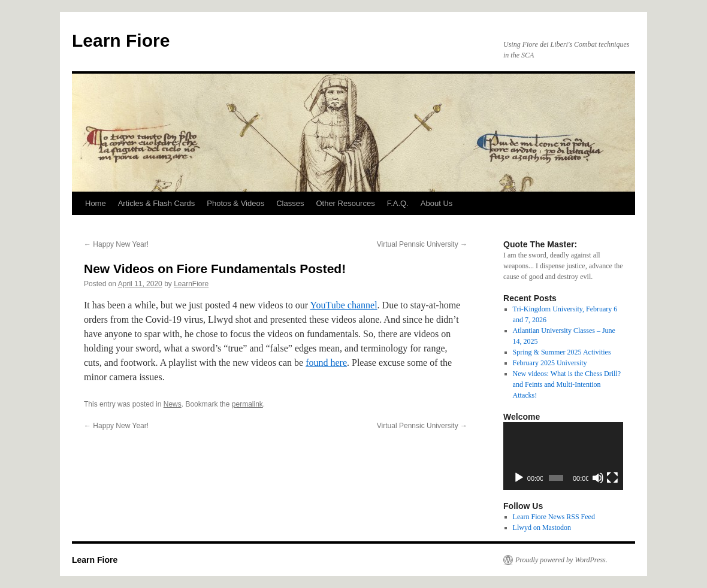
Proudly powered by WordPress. (561, 560)
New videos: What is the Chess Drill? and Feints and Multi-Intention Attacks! (567, 384)
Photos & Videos (235, 203)
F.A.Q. (398, 203)
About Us (436, 203)
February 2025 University (550, 363)
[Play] (519, 478)
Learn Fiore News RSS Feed (554, 517)
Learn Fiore (121, 40)
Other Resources (345, 203)
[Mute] (598, 478)
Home (96, 203)
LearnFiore (191, 284)
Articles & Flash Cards (157, 203)
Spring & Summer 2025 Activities (562, 352)
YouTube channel (344, 305)
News (173, 404)
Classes (290, 203)
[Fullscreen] (612, 478)
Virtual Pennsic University (422, 244)
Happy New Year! (116, 244)
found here (326, 363)
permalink (247, 404)
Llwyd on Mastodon (542, 528)
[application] (563, 456)
